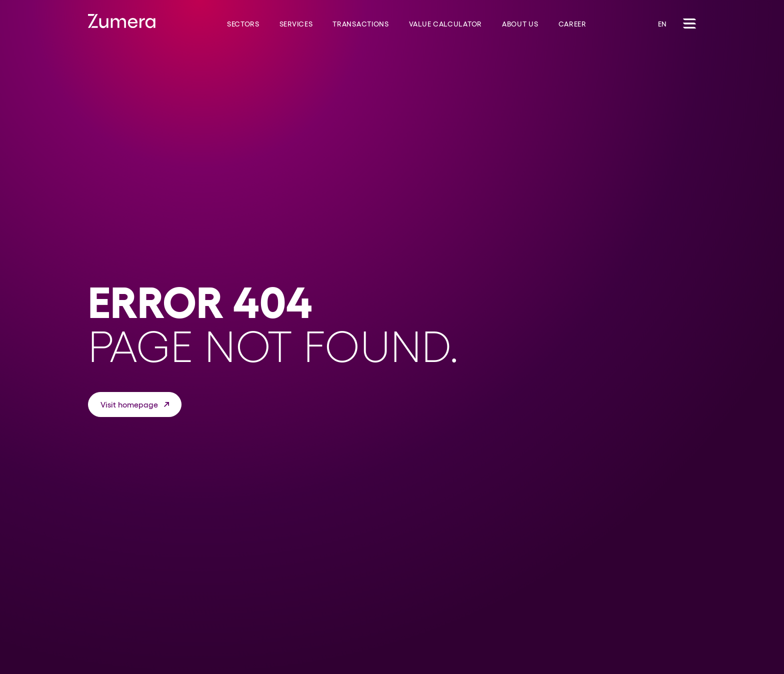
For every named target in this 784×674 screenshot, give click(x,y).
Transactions (360, 24)
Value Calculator (445, 24)
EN (662, 24)
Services (296, 24)
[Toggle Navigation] (689, 23)
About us (520, 24)
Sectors (243, 24)
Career (572, 24)
